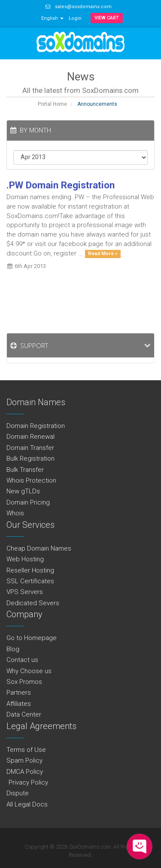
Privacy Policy (27, 782)
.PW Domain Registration (61, 185)
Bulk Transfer (25, 470)
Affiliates (19, 704)
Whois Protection (31, 480)
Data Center (24, 714)
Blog (13, 649)
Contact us (22, 660)
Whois (15, 513)
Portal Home (52, 104)
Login (75, 18)
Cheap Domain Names (39, 548)
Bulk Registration (30, 459)
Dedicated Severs (33, 603)
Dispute (18, 793)
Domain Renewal (30, 437)
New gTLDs (23, 491)
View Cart (107, 18)
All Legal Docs (27, 804)
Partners (19, 693)
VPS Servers (25, 592)
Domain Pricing (28, 502)
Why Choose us (29, 671)
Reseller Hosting (30, 570)
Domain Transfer (30, 448)
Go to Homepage (32, 638)
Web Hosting (25, 559)
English (52, 18)
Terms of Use (26, 750)
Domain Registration (36, 426)
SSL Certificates (30, 581)
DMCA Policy (25, 772)
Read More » (103, 254)
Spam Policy (24, 760)
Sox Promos (24, 682)
